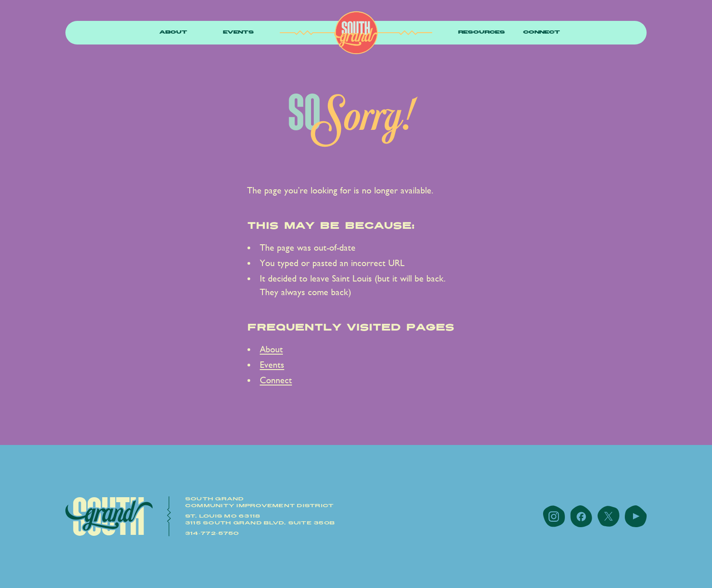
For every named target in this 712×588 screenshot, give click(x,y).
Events (238, 32)
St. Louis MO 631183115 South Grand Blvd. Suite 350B (260, 520)
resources (482, 32)
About (173, 32)
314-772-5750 (212, 534)
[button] (173, 33)
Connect (541, 32)
